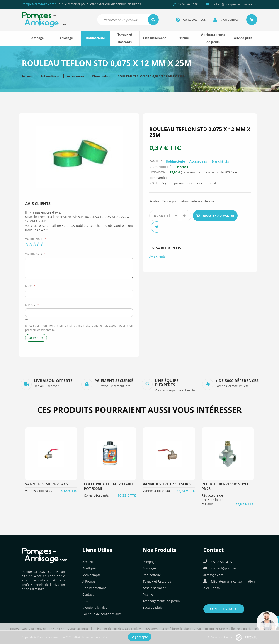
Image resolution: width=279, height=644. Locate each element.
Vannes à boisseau (39, 491)
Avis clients (157, 256)
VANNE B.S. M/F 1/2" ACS (46, 484)
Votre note (36, 239)
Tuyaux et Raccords (125, 38)
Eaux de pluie (242, 38)
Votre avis (35, 254)
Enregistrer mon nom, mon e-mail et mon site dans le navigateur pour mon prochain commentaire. (79, 328)
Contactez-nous (224, 609)
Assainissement (154, 38)
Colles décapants (96, 495)
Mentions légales (95, 608)
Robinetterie (95, 38)
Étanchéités (101, 76)
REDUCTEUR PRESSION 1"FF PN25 (225, 486)
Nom (30, 286)
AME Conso (212, 588)
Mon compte (92, 575)
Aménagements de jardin (213, 38)
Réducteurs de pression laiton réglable (213, 500)
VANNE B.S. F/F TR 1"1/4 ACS (167, 484)
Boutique (89, 568)
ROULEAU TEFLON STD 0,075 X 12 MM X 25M (151, 76)
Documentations (94, 588)
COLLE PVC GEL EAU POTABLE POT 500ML (109, 486)
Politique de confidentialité (102, 614)
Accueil (27, 76)
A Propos (89, 581)
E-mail (32, 305)
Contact (88, 594)
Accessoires (76, 76)
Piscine (184, 38)
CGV (85, 601)
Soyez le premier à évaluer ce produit (189, 183)
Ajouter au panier (215, 216)
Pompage (37, 38)
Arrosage (66, 38)
